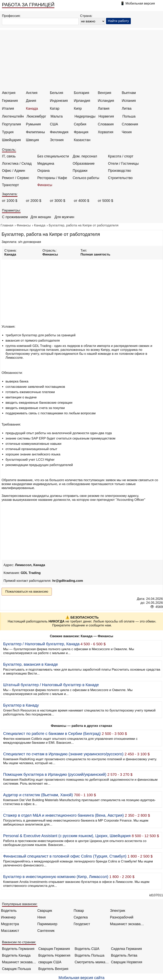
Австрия (9, 93)
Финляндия (59, 132)
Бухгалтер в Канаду (21, 705)
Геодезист (82, 924)
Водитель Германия (18, 949)
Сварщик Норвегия (127, 962)
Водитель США (87, 949)
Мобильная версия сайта (81, 978)
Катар (55, 108)
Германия (10, 101)
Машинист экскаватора (127, 924)
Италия (8, 108)
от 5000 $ (105, 201)
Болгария (81, 93)
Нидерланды (85, 116)
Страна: (86, 16)
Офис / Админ (14, 171)
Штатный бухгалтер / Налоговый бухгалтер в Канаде (51, 685)
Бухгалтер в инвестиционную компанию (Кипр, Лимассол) (56, 877)
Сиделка (81, 917)
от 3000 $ (58, 201)
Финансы (45, 185)
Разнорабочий (122, 917)
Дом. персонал (85, 156)
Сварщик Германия (54, 949)
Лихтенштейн (13, 116)
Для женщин (41, 217)
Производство (120, 171)
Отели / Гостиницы (123, 164)
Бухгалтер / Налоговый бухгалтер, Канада (41, 644)
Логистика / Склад (17, 164)
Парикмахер (47, 924)
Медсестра (10, 924)
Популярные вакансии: (20, 904)
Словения (130, 124)
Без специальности (53, 156)
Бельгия (56, 93)
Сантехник (46, 931)
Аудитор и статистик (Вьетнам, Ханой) (38, 795)
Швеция (32, 140)
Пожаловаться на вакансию (27, 592)
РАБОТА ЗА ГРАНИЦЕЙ (28, 5)
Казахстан (82, 140)
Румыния (33, 124)
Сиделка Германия (126, 949)
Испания (129, 101)
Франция (81, 132)
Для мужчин (64, 217)
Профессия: (11, 16)
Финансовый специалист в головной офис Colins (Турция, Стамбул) (65, 856)
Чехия (127, 132)
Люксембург (36, 116)
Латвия (104, 108)
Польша (129, 116)
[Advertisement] (82, 61)
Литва (127, 108)
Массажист (10, 931)
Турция (8, 132)
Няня (41, 917)
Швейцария (11, 140)
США (54, 124)
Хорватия (106, 132)
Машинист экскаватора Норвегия (19, 962)
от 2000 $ (34, 201)
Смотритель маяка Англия (92, 962)
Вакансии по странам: (19, 942)
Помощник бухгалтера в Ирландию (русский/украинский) (55, 774)
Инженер (8, 917)
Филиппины (35, 132)
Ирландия (82, 101)
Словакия (106, 124)
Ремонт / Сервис (16, 178)
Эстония (57, 140)
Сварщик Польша (16, 969)
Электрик (118, 911)
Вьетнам (129, 93)
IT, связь (9, 156)
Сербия (80, 124)
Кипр (78, 108)
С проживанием (15, 217)
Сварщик (45, 911)
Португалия (11, 124)
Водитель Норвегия (54, 955)
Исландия (106, 101)
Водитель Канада (16, 955)
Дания (31, 101)
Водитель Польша (89, 955)
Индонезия (59, 101)
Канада (32, 108)
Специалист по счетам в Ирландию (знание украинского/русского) (63, 754)
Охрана (43, 171)
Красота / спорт (121, 156)
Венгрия (104, 93)
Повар (79, 911)
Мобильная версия (140, 3)
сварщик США (50, 962)
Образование (84, 164)
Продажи (80, 171)
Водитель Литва (124, 955)
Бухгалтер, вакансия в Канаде (31, 664)
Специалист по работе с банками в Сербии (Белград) (52, 734)
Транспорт (11, 185)
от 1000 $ (10, 201)
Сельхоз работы (86, 178)
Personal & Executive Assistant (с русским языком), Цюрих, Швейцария (67, 836)
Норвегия (106, 116)
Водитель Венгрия (53, 969)
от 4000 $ (81, 201)
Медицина (46, 164)
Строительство (120, 178)
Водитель (9, 911)
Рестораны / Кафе (52, 178)
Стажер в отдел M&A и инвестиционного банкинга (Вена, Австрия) (63, 815)
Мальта (57, 116)
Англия (32, 93)
